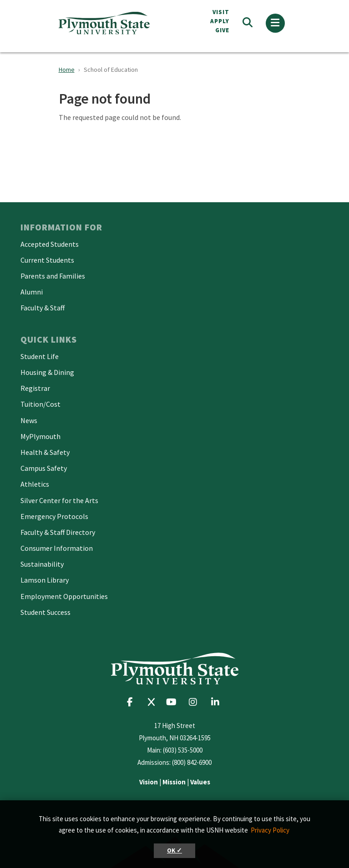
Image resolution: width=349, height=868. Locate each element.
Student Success (46, 612)
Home (67, 70)
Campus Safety (44, 468)
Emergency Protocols (54, 516)
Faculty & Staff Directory (58, 532)
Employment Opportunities (64, 596)
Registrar (35, 388)
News (29, 420)
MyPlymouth (40, 436)
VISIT (221, 12)
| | (175, 782)
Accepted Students (50, 244)
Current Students (47, 260)
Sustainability (42, 564)
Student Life (40, 356)
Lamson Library (45, 580)
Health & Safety (45, 452)
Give (222, 30)
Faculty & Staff (43, 308)
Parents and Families (53, 276)
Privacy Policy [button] (270, 830)
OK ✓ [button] (174, 851)
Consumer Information (57, 548)
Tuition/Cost (40, 404)
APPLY (220, 21)
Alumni (32, 292)
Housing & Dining (47, 372)
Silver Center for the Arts (59, 500)
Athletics (35, 484)
